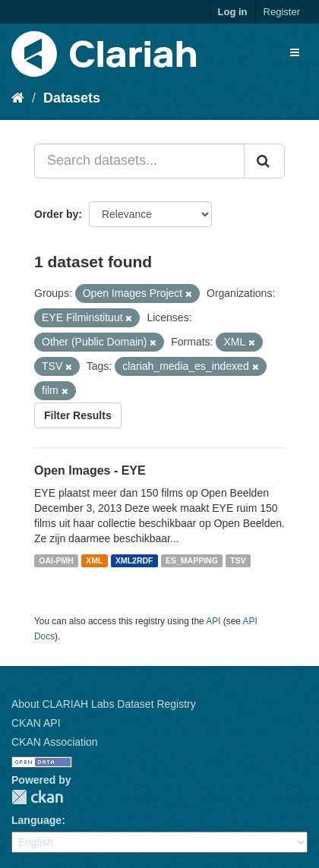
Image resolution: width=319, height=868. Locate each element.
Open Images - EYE (90, 470)
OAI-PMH (56, 560)
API (213, 621)
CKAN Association (55, 742)
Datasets (72, 98)
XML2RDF (134, 560)
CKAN (37, 797)
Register (282, 12)
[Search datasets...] (139, 161)
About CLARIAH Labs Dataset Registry (104, 704)
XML (94, 560)
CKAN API (36, 723)
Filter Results (78, 415)
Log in (233, 12)
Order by (56, 214)
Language (36, 820)
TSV (238, 560)
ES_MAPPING (192, 560)
